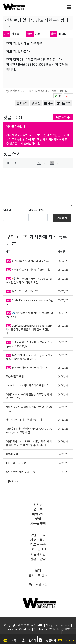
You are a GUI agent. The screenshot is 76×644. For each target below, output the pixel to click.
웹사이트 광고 (38, 575)
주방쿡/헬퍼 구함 (15, 376)
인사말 (38, 504)
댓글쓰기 (63, 117)
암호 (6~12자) (37, 210)
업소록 (38, 509)
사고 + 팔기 (38, 540)
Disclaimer (40, 629)
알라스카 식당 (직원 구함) (23, 291)
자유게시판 (38, 554)
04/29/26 (63, 420)
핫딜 (38, 519)
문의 (38, 570)
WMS (68, 629)
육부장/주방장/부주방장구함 (21, 472)
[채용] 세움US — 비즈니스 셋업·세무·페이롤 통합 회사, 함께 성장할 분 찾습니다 (29, 443)
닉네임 (7, 210)
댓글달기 (62, 218)
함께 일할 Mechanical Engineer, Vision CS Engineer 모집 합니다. (29, 357)
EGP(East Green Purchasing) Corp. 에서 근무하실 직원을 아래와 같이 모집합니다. (29, 329)
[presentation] (8, 163)
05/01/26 (63, 269)
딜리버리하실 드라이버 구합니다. (26, 367)
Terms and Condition (18, 629)
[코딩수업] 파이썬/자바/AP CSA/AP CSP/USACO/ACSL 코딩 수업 (29, 430)
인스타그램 (38, 585)
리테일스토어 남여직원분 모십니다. (28, 269)
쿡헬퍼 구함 (12, 454)
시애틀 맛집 (38, 523)
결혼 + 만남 (38, 559)
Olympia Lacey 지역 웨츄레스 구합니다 (27, 385)
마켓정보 (38, 514)
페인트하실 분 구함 (16, 463)
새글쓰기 (64, 103)
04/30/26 (63, 376)
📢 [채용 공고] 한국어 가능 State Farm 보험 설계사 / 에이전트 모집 (29, 280)
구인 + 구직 (17, 237)
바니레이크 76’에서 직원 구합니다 (24, 420)
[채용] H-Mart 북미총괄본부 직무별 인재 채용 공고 (29, 396)
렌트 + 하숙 (38, 544)
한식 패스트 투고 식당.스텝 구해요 (27, 261)
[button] (8, 163)
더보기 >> (12, 481)
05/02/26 (63, 261)
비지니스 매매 (38, 549)
